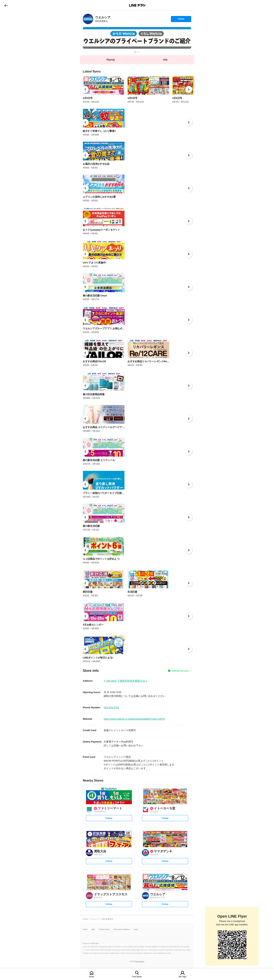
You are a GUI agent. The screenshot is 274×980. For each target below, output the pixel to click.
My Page (182, 977)
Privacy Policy (104, 929)
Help (93, 929)
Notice (85, 929)
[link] (88, 19)
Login (136, 929)
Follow (181, 20)
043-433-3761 (111, 707)
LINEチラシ (137, 5)
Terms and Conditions (121, 929)
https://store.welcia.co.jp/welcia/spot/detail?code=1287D (134, 719)
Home (92, 977)
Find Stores (137, 977)
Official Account (180, 671)
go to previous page (6, 5)
